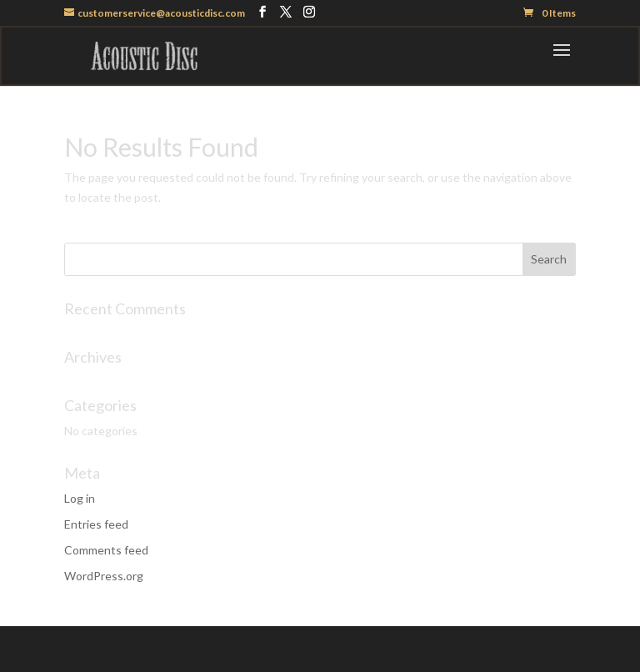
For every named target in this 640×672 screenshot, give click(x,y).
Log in (80, 498)
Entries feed (96, 524)
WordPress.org (104, 576)
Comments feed (106, 550)
